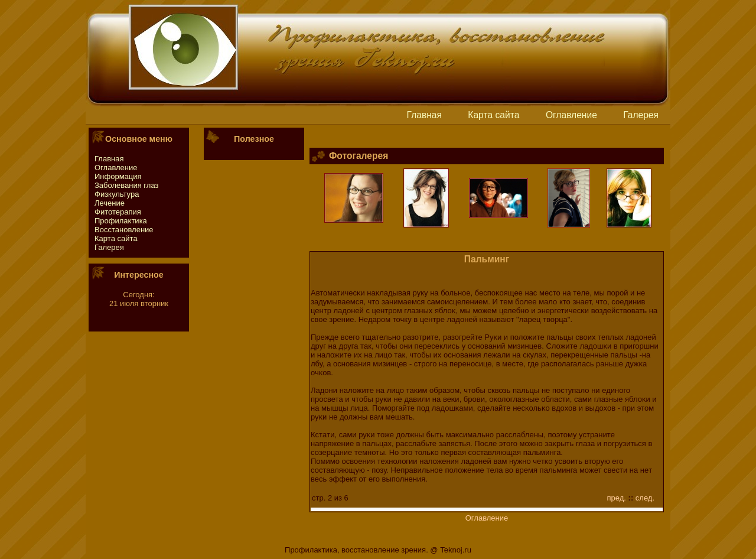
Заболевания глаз (126, 185)
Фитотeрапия (118, 212)
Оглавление (571, 115)
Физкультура (117, 194)
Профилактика (121, 221)
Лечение (110, 203)
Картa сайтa (493, 115)
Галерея (641, 115)
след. (645, 498)
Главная (424, 115)
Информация (118, 176)
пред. (617, 498)
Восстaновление (124, 230)
